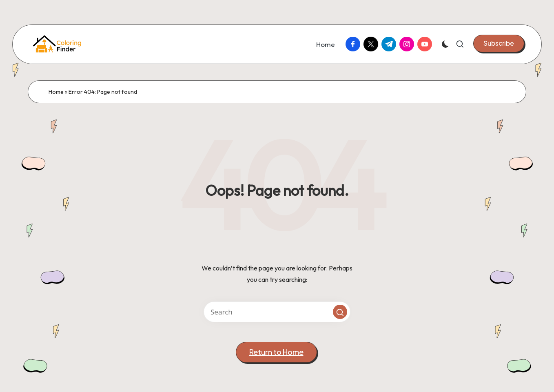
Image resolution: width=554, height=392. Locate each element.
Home (56, 92)
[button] (499, 43)
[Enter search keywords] (277, 312)
